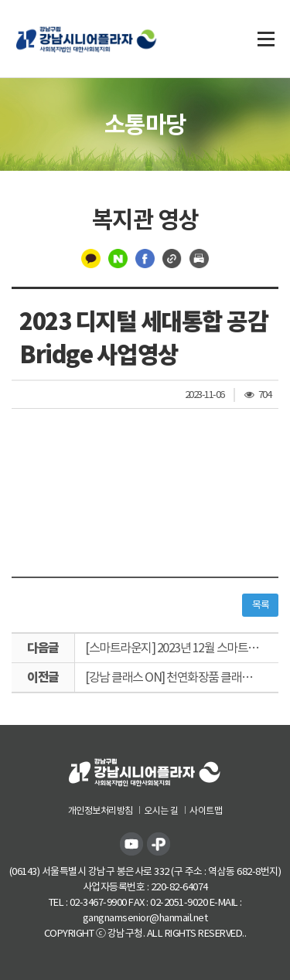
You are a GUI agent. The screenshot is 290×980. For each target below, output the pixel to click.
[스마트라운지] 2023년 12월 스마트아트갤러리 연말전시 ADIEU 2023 (182, 648)
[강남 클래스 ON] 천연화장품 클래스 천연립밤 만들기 (182, 677)
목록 (260, 605)
